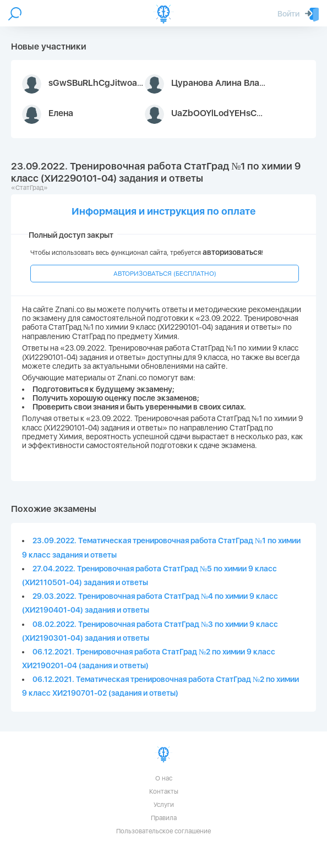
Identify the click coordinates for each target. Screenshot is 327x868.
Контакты (164, 791)
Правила (164, 818)
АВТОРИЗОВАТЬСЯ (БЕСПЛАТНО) (165, 274)
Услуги (164, 805)
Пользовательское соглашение (163, 831)
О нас (164, 778)
